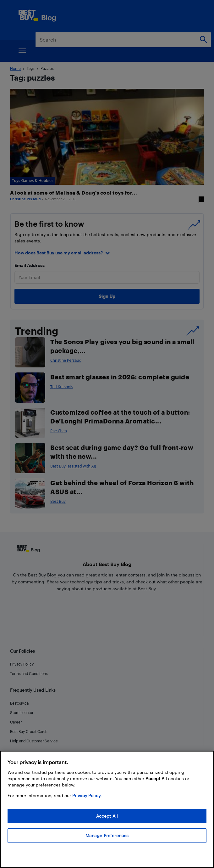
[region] (107, 809)
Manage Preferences (107, 835)
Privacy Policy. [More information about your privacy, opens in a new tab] (87, 795)
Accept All (107, 816)
